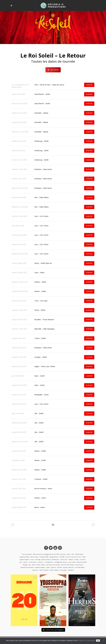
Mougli (25, 565)
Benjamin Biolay (24, 557)
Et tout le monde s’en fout (73, 557)
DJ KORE (62, 557)
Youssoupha (63, 570)
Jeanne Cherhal (46, 559)
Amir (73, 554)
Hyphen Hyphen (24, 559)
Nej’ (30, 565)
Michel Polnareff (82, 562)
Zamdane (71, 570)
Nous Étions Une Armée (53, 565)
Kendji (76, 559)
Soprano (53, 567)
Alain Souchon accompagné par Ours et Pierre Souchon (49, 554)
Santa (48, 567)
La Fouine (82, 559)
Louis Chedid (72, 562)
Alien (69, 554)
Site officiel (53, 73)
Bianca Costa (34, 557)
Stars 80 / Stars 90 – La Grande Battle (74, 567)
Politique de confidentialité (87, 641)
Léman (25, 562)
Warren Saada (54, 570)
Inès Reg (38, 559)
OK (98, 641)
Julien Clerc (64, 559)
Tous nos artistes (27, 554)
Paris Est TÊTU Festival (68, 565)
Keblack (71, 559)
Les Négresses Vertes (60, 562)
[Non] (103, 641)
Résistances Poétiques (27, 567)
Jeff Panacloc (56, 559)
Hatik (84, 557)
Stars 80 (59, 567)
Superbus (35, 570)
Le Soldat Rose (49, 562)
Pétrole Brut (79, 565)
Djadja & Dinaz (54, 557)
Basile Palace (79, 554)
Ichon (32, 559)
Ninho (34, 565)
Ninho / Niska (41, 565)
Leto (21, 562)
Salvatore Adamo (40, 567)
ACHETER (89, 85)
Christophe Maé (44, 557)
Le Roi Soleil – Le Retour (36, 562)
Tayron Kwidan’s (44, 570)
